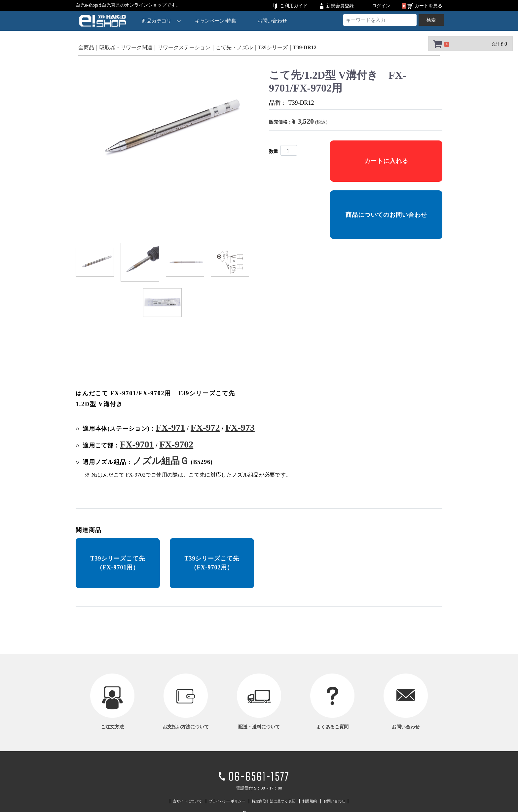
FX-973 (240, 427)
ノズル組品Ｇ (161, 461)
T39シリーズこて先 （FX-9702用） (212, 563)
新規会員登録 (340, 6)
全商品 (86, 47)
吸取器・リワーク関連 (126, 47)
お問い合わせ (272, 21)
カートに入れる (386, 161)
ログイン (381, 6)
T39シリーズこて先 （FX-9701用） (118, 563)
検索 (431, 20)
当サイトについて (187, 801)
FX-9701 (137, 444)
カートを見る (428, 6)
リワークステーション (184, 47)
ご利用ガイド (294, 6)
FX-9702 (177, 444)
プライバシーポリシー (227, 801)
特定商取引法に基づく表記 (274, 801)
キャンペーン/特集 (216, 21)
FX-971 (170, 427)
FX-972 (205, 427)
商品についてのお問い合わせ (386, 215)
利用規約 (310, 801)
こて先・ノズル (234, 47)
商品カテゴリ (162, 21)
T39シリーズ (273, 47)
